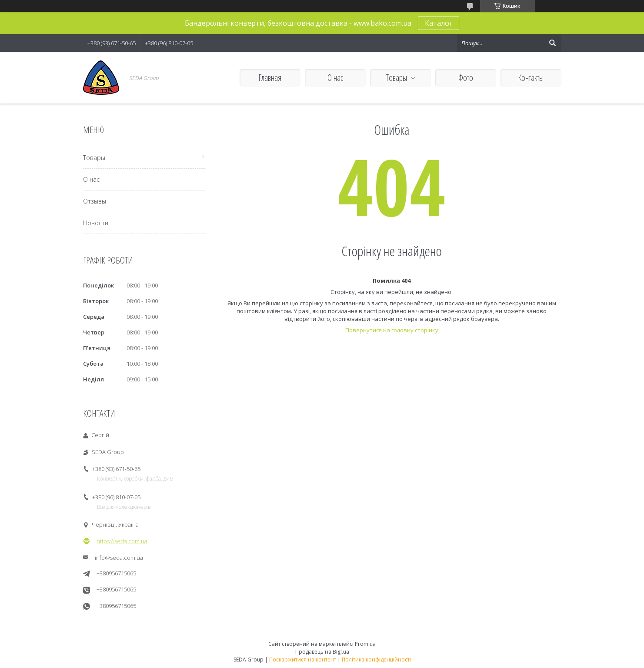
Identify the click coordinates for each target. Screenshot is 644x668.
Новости (96, 223)
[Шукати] (553, 43)
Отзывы (95, 201)
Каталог (439, 23)
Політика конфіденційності (376, 660)
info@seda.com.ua (119, 558)
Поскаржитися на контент (303, 660)
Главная (270, 78)
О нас (335, 78)
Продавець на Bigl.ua (322, 652)
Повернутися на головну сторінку (392, 330)
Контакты (531, 78)
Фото (466, 78)
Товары (396, 78)
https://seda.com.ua (122, 541)
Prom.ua (365, 644)
